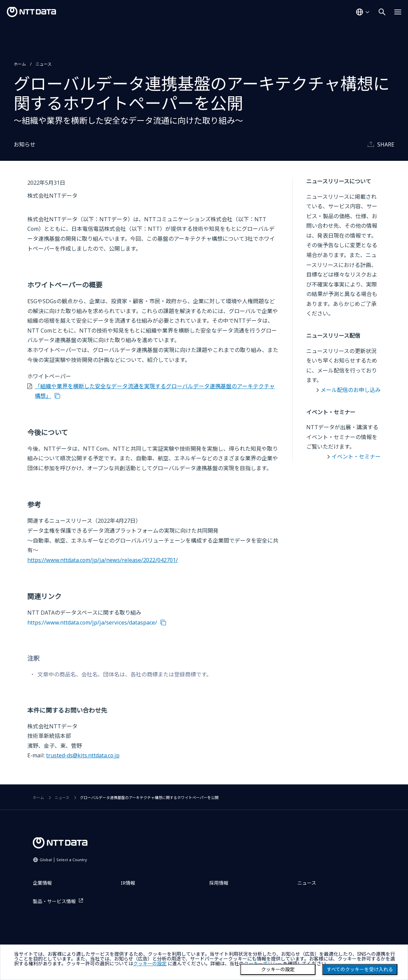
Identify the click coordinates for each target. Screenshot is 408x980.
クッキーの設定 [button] (150, 964)
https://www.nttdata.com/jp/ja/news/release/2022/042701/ (103, 560)
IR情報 (128, 883)
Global (63, 860)
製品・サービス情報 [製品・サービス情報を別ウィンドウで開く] (54, 901)
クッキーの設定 (278, 969)
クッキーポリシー (263, 964)
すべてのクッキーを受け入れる (360, 969)
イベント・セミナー (356, 457)
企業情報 (42, 883)
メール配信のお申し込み (351, 390)
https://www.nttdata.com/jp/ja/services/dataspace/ (92, 622)
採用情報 (219, 883)
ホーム (20, 64)
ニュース (44, 64)
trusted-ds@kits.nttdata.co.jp (83, 755)
